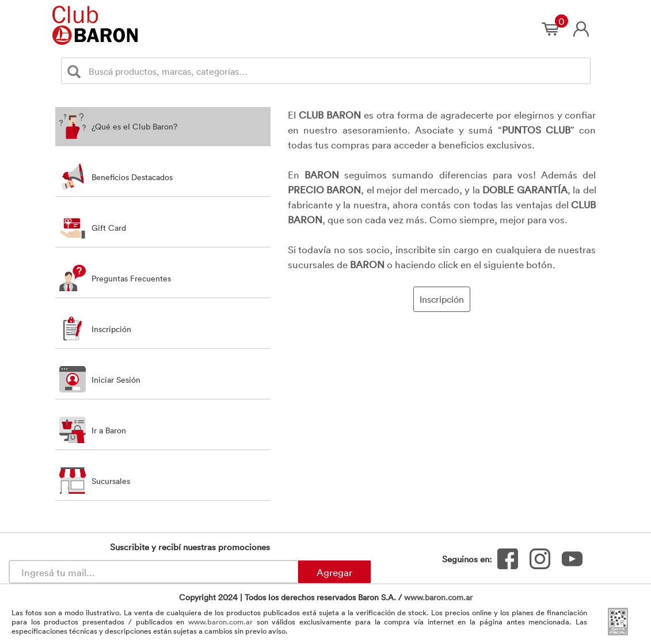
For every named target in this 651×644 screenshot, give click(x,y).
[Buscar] (76, 71)
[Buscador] (337, 71)
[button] (163, 329)
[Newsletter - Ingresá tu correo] (154, 572)
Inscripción (442, 299)
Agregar (334, 572)
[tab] (163, 126)
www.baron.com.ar (438, 597)
